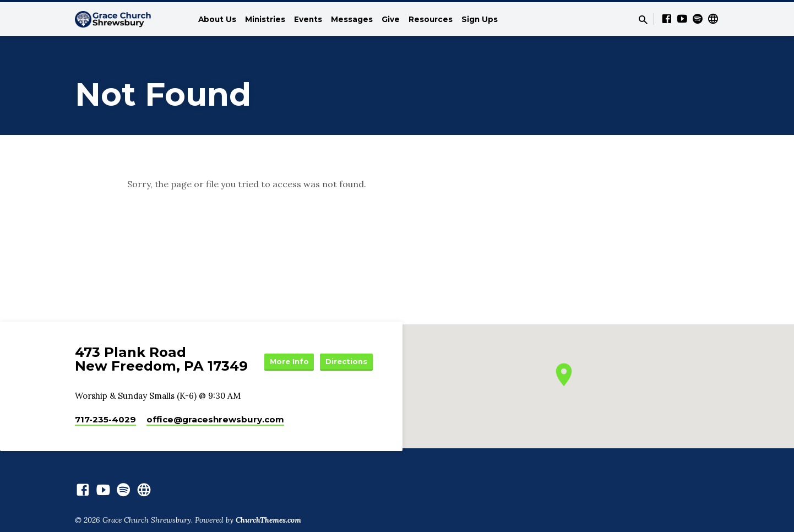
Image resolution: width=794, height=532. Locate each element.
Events (308, 19)
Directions (345, 374)
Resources (431, 19)
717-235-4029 (105, 422)
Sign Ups (480, 19)
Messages (352, 19)
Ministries (265, 19)
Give (391, 19)
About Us (217, 19)
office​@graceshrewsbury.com (215, 422)
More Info (345, 352)
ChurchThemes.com (268, 523)
